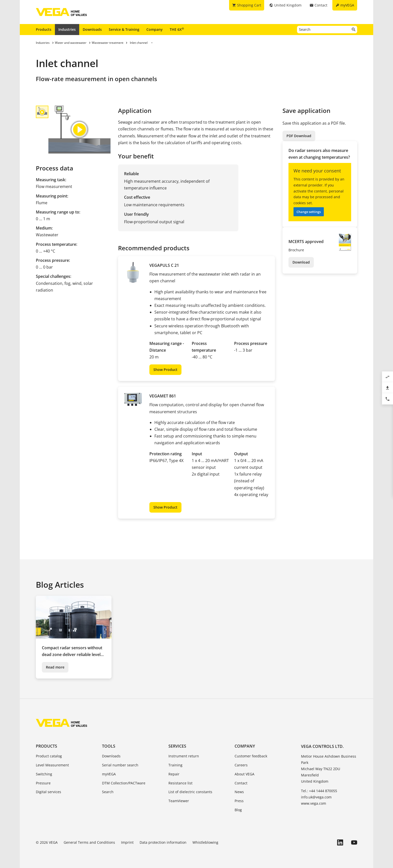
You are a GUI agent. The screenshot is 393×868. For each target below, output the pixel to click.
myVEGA (109, 774)
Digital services (48, 792)
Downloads (92, 29)
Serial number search (120, 765)
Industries (67, 29)
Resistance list (180, 783)
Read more (55, 667)
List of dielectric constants (190, 792)
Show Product (165, 370)
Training (175, 765)
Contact (241, 783)
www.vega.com (314, 803)
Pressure (43, 783)
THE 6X (177, 29)
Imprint (127, 842)
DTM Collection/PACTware (124, 783)
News (239, 792)
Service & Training (124, 29)
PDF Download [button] (299, 136)
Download (301, 262)
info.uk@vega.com (316, 797)
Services (177, 746)
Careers (241, 765)
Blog (238, 810)
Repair (174, 774)
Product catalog (49, 756)
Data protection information (163, 842)
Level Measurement (52, 765)
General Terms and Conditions (89, 842)
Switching (44, 774)
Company (155, 29)
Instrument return (184, 756)
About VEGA (244, 774)
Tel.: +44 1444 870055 (319, 791)
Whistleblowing (205, 842)
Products (44, 29)
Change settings (309, 212)
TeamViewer (179, 801)
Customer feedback (251, 756)
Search (108, 792)
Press (239, 801)
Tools (109, 746)
